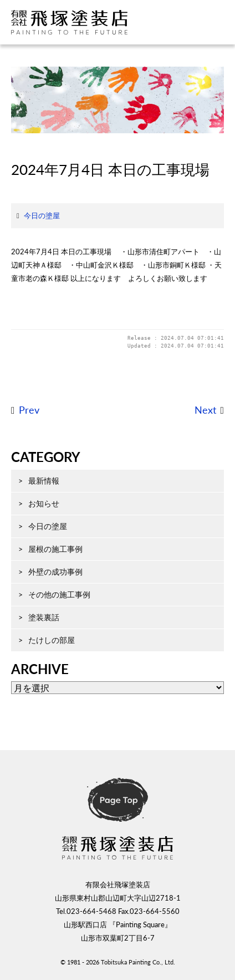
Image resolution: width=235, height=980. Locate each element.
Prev (29, 410)
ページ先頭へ (117, 800)
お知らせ (44, 503)
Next (205, 410)
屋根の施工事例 (55, 549)
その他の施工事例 (59, 594)
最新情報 (44, 481)
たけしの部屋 (52, 640)
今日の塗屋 (42, 215)
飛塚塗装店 (80, 22)
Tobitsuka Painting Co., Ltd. (138, 962)
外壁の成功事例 (55, 572)
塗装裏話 (44, 617)
